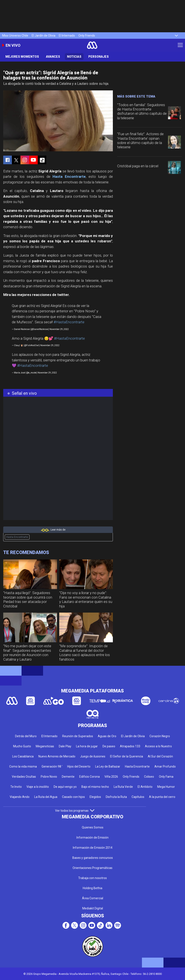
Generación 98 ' (52, 766)
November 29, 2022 (59, 329)
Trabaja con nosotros (92, 878)
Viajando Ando (20, 797)
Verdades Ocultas (24, 777)
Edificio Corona (89, 777)
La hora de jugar (87, 746)
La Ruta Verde (123, 787)
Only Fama (166, 777)
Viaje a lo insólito (38, 787)
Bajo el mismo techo (95, 787)
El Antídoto (145, 787)
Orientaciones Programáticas (92, 868)
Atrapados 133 (130, 746)
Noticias (74, 57)
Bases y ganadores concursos (93, 858)
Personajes (99, 57)
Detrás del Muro (26, 736)
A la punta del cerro (162, 797)
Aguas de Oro (107, 736)
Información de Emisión (92, 838)
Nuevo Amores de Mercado (57, 756)
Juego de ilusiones (93, 756)
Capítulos (138, 797)
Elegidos (95, 797)
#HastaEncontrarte (69, 322)
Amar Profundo (165, 766)
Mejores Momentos (22, 57)
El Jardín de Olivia (44, 36)
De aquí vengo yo (65, 787)
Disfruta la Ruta (116, 797)
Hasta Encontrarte (69, 176)
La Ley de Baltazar (108, 766)
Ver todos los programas (75, 811)
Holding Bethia (92, 888)
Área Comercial (93, 898)
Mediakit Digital (93, 908)
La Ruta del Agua (46, 797)
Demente (68, 777)
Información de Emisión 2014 (93, 848)
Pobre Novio (49, 777)
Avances (53, 57)
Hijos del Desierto (79, 766)
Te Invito (16, 787)
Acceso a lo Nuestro (158, 746)
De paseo (109, 746)
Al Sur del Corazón (160, 756)
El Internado (67, 36)
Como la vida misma (23, 766)
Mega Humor (166, 787)
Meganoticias (45, 746)
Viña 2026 (111, 777)
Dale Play (65, 746)
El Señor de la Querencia (127, 756)
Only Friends (87, 36)
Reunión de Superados (78, 736)
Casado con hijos (73, 797)
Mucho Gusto (22, 746)
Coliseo (149, 777)
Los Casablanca (23, 756)
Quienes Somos (93, 827)
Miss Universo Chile (15, 36)
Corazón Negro (160, 736)
